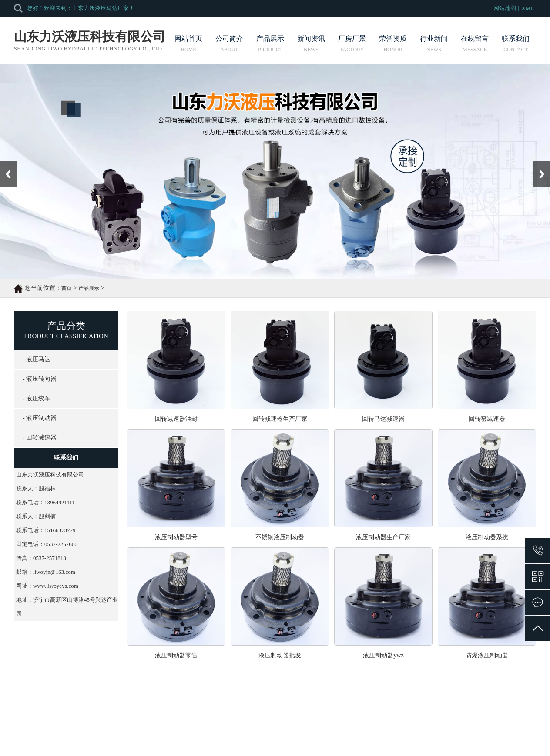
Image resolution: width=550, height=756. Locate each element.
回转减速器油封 (176, 419)
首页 (67, 288)
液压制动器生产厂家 (383, 537)
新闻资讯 (311, 44)
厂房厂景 (352, 44)
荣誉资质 (393, 44)
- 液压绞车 (37, 398)
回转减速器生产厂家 (280, 419)
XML (528, 8)
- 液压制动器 (40, 418)
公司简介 (229, 44)
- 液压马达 (37, 359)
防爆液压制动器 (487, 655)
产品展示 (270, 44)
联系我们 (516, 44)
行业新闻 (434, 44)
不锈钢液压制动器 (280, 537)
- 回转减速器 (40, 438)
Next (538, 164)
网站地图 (505, 8)
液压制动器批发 (280, 655)
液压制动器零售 (176, 655)
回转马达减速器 (383, 419)
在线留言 (475, 44)
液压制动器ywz (383, 655)
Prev (5, 164)
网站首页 (188, 44)
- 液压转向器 (40, 379)
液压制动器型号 (176, 537)
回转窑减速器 (487, 419)
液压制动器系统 (487, 537)
